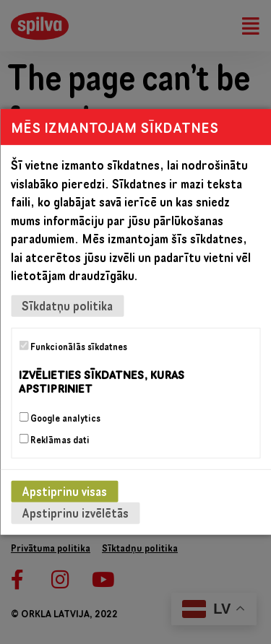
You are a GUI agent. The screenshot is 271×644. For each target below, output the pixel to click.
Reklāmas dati (54, 440)
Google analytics (60, 418)
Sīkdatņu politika (67, 306)
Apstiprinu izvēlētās (75, 513)
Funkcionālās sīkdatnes (73, 347)
